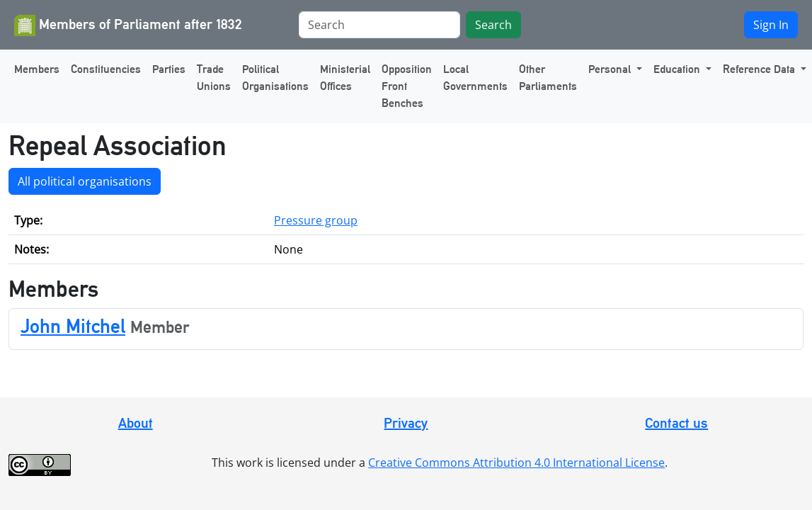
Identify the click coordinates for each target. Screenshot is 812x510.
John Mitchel (73, 326)
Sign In (771, 25)
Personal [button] (611, 69)
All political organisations (85, 181)
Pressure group (316, 220)
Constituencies (106, 69)
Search (493, 25)
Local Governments (475, 78)
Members (37, 69)
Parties (169, 69)
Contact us (676, 423)
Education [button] (678, 69)
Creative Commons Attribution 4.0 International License (516, 463)
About (136, 423)
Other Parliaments (548, 78)
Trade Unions (214, 78)
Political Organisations (275, 78)
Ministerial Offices (345, 78)
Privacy (406, 423)
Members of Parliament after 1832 (128, 25)
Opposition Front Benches (407, 86)
